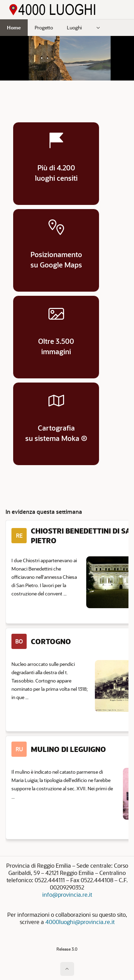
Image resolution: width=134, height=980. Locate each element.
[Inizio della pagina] (67, 969)
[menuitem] (98, 28)
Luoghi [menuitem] (74, 27)
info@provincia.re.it (67, 894)
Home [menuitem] (14, 27)
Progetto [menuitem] (44, 27)
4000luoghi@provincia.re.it (80, 922)
